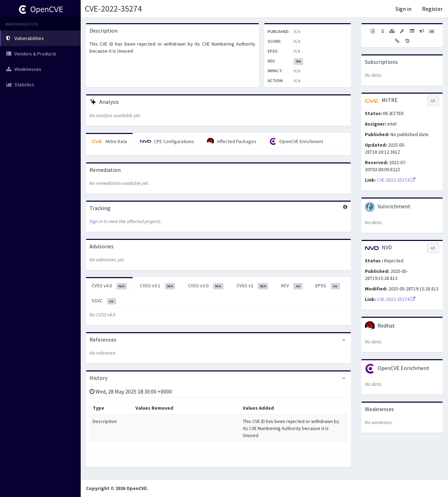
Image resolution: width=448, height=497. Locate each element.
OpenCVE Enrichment (296, 141)
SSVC (104, 301)
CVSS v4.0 (109, 286)
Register (432, 9)
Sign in (403, 9)
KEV (292, 286)
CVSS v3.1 (158, 286)
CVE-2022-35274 (113, 9)
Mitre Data (109, 141)
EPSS (328, 286)
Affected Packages (232, 141)
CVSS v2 (252, 286)
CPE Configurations (167, 141)
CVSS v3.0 (206, 286)
